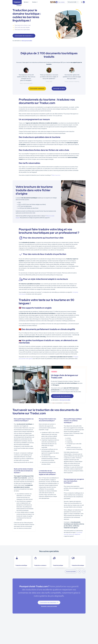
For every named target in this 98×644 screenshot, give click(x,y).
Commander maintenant (37, 89)
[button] (83, 2)
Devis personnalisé (73, 2)
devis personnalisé (27, 41)
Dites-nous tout (56, 175)
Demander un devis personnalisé (49, 606)
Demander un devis (59, 89)
